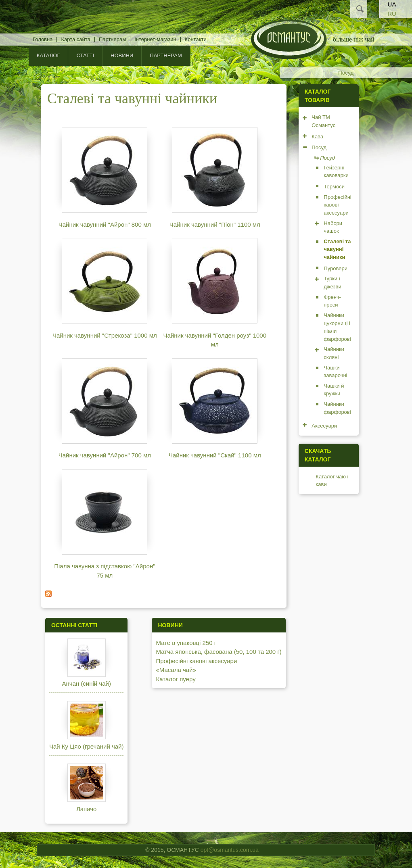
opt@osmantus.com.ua (230, 850)
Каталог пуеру (176, 679)
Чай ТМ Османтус (323, 121)
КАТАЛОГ (48, 55)
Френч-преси (332, 301)
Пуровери (336, 268)
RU (392, 14)
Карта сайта (75, 39)
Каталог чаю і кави (332, 481)
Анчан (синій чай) (86, 683)
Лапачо (86, 809)
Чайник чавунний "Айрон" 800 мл (105, 224)
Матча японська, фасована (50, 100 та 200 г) (219, 652)
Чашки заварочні (335, 372)
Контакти (196, 39)
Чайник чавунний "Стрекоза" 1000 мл (105, 335)
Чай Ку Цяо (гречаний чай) (87, 746)
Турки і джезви (332, 283)
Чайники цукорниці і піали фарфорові (337, 327)
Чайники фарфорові (337, 408)
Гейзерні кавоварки (336, 172)
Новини (122, 55)
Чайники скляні (334, 353)
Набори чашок (333, 227)
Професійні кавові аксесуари (337, 205)
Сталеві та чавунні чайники (337, 249)
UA (392, 4)
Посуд (346, 73)
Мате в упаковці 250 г (186, 643)
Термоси (334, 187)
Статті (85, 55)
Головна (43, 39)
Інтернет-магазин (155, 39)
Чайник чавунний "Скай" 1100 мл (215, 455)
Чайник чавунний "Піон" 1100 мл (215, 224)
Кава (317, 137)
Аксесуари (324, 426)
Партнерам (112, 39)
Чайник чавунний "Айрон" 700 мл (105, 455)
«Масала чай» (176, 670)
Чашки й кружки (334, 390)
